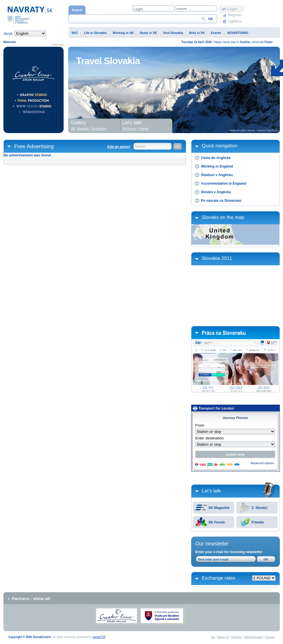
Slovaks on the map (223, 217)
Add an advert (118, 147)
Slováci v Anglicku (216, 192)
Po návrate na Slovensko (221, 201)
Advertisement (253, 637)
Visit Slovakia (173, 33)
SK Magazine (219, 508)
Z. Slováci (260, 508)
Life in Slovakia (95, 33)
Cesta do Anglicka (216, 158)
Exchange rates (219, 578)
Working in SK (123, 33)
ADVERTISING (238, 33)
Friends (258, 522)
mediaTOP (99, 637)
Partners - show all (31, 599)
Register (235, 15)
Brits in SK (197, 33)
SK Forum (217, 522)
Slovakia (83, 129)
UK (73, 129)
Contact (270, 637)
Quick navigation (220, 146)
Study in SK (148, 33)
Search (140, 146)
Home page (30, 15)
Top (213, 637)
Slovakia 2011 (217, 258)
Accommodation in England (224, 184)
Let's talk (211, 491)
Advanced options (262, 463)
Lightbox (235, 21)
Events (216, 33)
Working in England (217, 166)
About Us (223, 637)
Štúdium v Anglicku (217, 175)
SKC (75, 33)
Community (99, 129)
